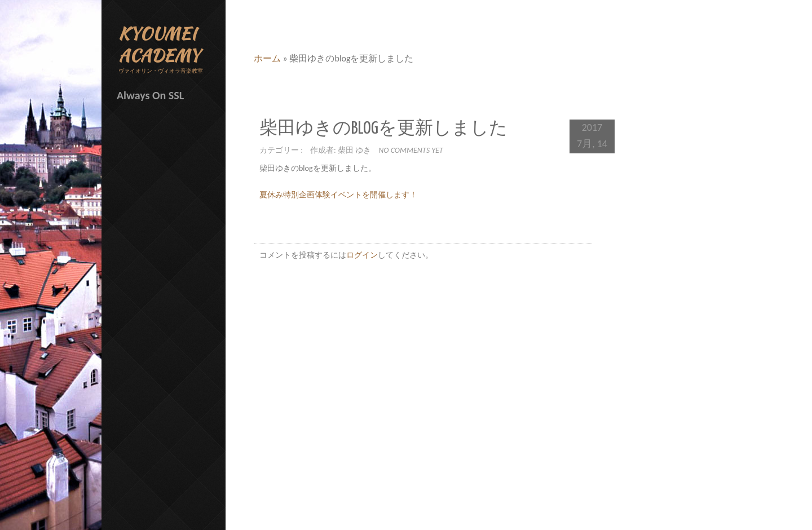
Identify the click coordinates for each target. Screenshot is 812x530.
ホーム (267, 58)
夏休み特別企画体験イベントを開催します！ (338, 195)
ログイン (362, 255)
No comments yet (411, 150)
